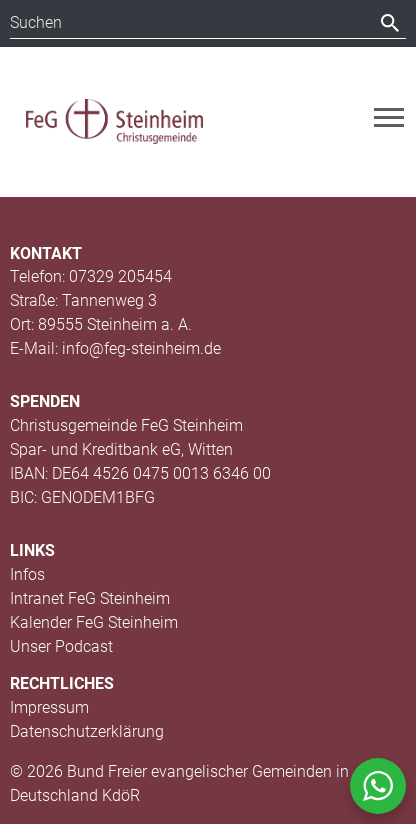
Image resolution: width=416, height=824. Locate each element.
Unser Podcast (61, 646)
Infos (27, 574)
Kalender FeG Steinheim (94, 622)
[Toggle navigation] (389, 117)
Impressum (49, 707)
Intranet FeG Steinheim (90, 598)
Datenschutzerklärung (87, 731)
